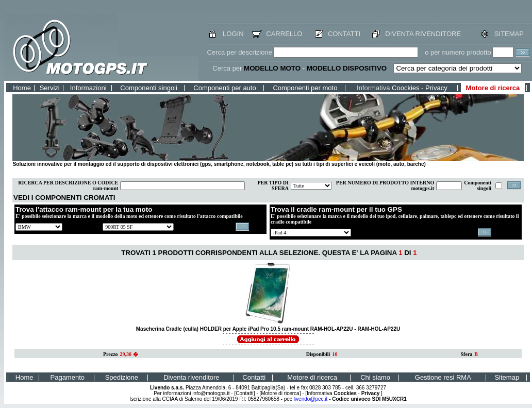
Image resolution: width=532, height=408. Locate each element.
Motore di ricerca (493, 88)
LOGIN (233, 34)
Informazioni (88, 88)
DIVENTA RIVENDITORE (423, 34)
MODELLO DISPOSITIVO (347, 68)
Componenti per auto (225, 88)
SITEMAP (509, 34)
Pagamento (68, 377)
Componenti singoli (149, 88)
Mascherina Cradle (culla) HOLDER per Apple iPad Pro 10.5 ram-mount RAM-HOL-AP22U (245, 329)
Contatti (254, 377)
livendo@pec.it (311, 399)
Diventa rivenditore (191, 377)
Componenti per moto (305, 88)
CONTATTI (344, 34)
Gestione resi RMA (443, 377)
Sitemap (507, 377)
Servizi (50, 88)
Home (22, 88)
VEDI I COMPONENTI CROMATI (64, 198)
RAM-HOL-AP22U (379, 329)
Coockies (405, 88)
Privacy (436, 88)
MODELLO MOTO (272, 68)
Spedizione (122, 377)
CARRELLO (284, 34)
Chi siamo (375, 377)
